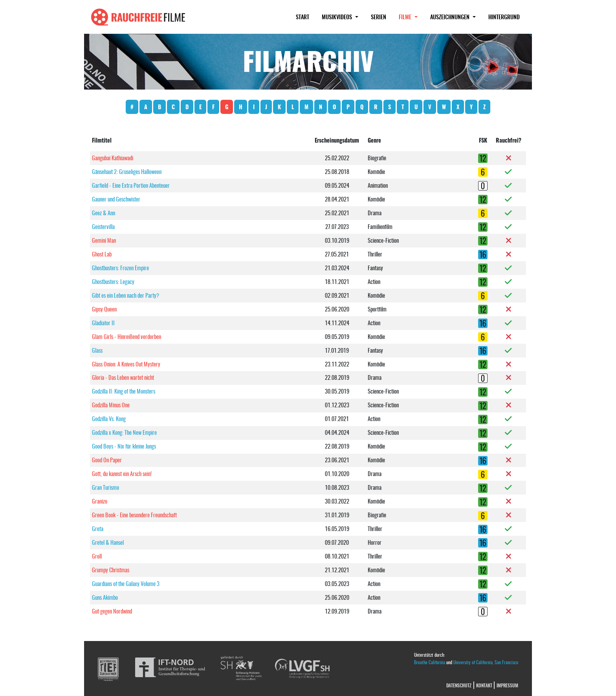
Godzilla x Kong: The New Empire (124, 432)
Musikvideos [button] (338, 17)
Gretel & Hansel (108, 542)
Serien (379, 17)
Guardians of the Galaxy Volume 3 (126, 583)
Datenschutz (459, 685)
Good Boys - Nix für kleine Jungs (124, 446)
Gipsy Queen (104, 309)
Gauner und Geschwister (116, 199)
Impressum (507, 685)
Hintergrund (504, 17)
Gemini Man (104, 240)
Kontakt (484, 685)
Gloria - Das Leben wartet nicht (123, 377)
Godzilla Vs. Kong (109, 419)
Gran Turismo (105, 487)
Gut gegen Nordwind (112, 611)
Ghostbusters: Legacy (113, 281)
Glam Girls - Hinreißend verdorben (126, 336)
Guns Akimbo (105, 597)
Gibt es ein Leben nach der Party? (126, 295)
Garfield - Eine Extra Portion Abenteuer (131, 185)
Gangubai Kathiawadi (113, 158)
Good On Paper (107, 460)
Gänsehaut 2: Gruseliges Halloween (127, 171)
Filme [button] (411, 16)
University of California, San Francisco (486, 662)
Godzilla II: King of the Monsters (124, 391)
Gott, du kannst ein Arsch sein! (122, 473)
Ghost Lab (102, 254)
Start (302, 17)
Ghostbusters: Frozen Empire (120, 268)
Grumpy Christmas (111, 570)
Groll (97, 556)
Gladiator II (103, 323)
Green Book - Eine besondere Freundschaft (134, 515)
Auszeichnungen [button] (451, 17)
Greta (98, 528)
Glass (97, 350)
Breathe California (430, 662)
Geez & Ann (104, 213)
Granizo (100, 501)
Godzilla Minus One (111, 405)
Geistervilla (103, 226)
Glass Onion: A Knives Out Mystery (126, 364)
